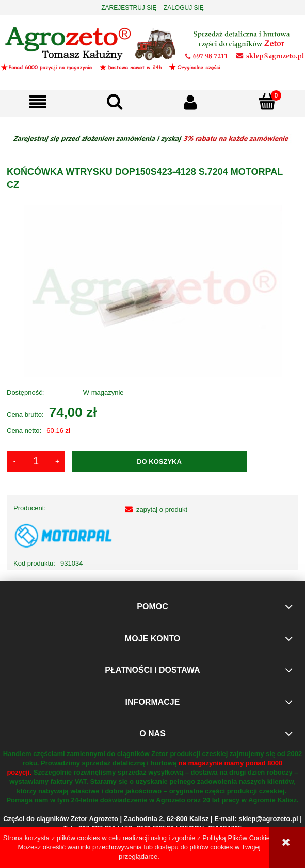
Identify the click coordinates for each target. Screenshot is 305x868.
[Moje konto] (191, 102)
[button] (38, 102)
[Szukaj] (115, 102)
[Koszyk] (267, 102)
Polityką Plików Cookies (238, 838)
